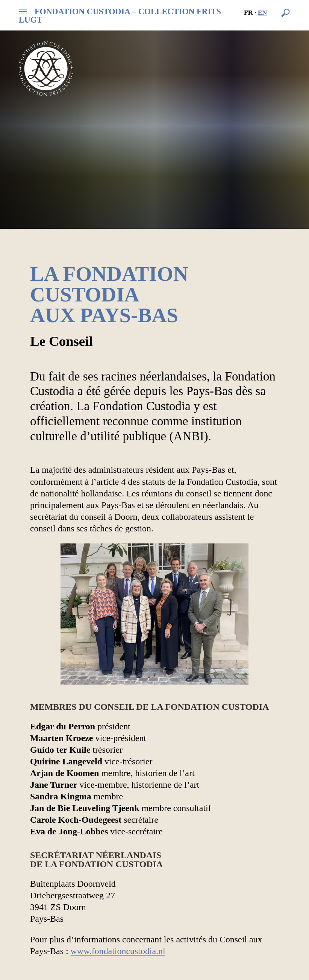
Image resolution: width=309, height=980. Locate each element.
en (263, 12)
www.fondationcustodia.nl (118, 951)
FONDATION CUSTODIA (120, 16)
